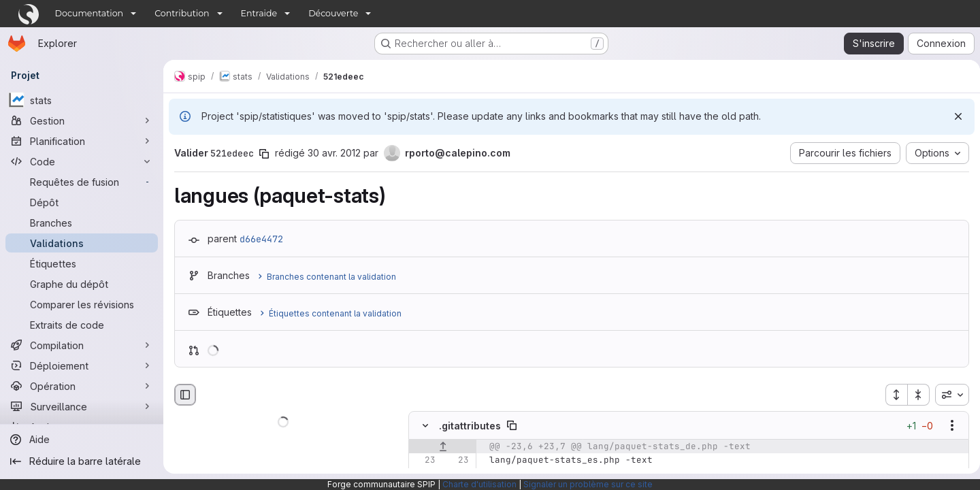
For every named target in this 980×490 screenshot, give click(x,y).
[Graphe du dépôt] (82, 284)
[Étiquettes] (82, 263)
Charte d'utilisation (479, 484)
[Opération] (82, 386)
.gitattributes (470, 426)
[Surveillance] (82, 406)
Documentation (89, 13)
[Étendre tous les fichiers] (891, 395)
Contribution (182, 13)
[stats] (82, 100)
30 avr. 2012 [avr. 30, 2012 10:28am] (334, 153)
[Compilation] (82, 345)
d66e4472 (261, 239)
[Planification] (82, 141)
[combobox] (947, 395)
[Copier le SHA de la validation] (264, 154)
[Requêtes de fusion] (82, 182)
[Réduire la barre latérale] (82, 461)
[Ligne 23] (424, 461)
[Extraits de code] (82, 325)
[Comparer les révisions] (82, 304)
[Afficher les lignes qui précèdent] (443, 447)
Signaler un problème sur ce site (588, 484)
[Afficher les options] (947, 426)
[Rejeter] (953, 116)
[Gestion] (82, 120)
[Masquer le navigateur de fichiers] (185, 395)
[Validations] (82, 243)
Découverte (333, 13)
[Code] (82, 161)
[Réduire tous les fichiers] (913, 395)
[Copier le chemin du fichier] (512, 426)
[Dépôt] (82, 202)
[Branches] (82, 223)
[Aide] (82, 440)
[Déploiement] (82, 365)
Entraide (259, 13)
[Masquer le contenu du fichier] (425, 426)
